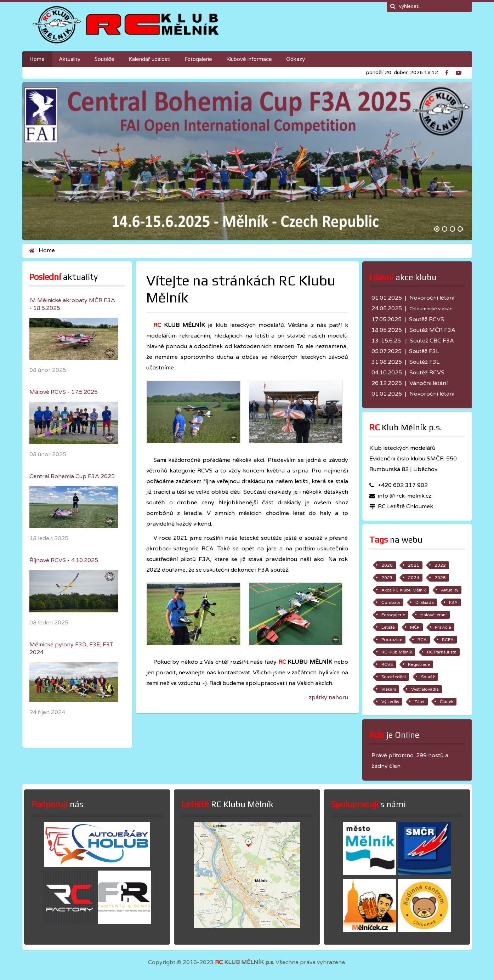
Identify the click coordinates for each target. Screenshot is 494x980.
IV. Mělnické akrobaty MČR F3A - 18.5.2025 (72, 304)
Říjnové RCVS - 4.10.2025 (64, 560)
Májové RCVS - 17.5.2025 (64, 392)
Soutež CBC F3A (432, 341)
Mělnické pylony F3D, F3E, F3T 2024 (71, 648)
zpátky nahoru (328, 697)
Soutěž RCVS (427, 319)
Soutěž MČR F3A (432, 330)
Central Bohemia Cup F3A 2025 (72, 476)
